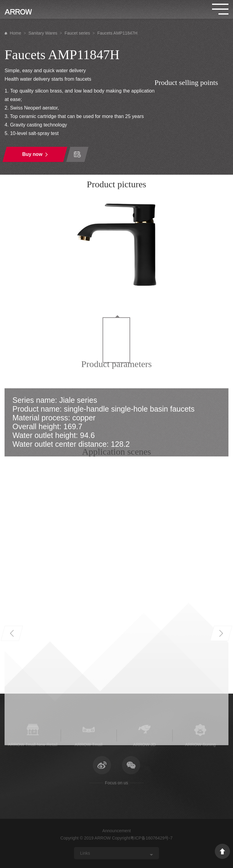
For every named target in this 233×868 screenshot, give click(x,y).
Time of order (77, 155)
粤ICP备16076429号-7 (151, 838)
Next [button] (221, 708)
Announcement (116, 831)
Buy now (33, 155)
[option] (116, 247)
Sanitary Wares (43, 33)
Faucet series (77, 33)
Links (85, 853)
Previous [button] (12, 708)
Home (15, 33)
